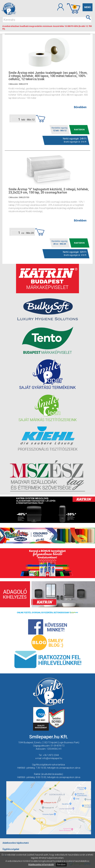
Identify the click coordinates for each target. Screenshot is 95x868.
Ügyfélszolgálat (11, 849)
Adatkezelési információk (41, 865)
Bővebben (80, 107)
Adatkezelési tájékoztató (16, 843)
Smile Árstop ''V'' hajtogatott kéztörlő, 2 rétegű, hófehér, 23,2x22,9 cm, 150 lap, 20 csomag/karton (49, 191)
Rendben (61, 865)
